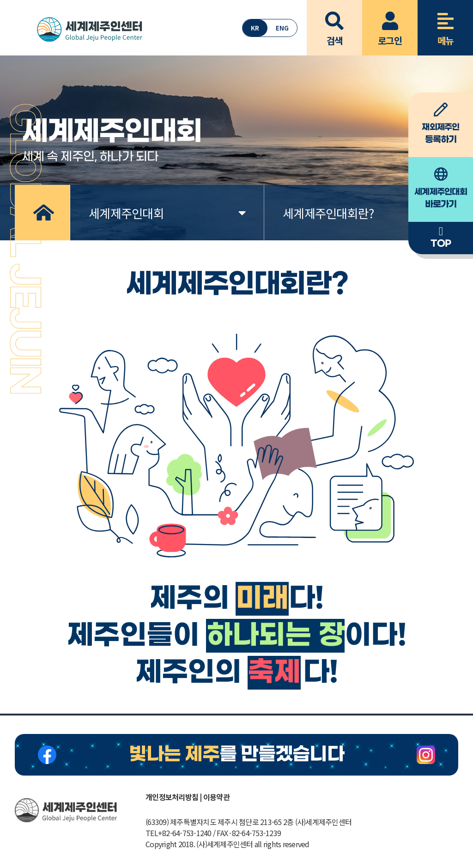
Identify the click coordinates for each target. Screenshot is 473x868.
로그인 (390, 24)
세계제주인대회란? (361, 213)
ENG (282, 28)
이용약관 (216, 797)
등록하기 (441, 124)
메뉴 (445, 24)
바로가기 (441, 189)
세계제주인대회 (167, 213)
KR (255, 28)
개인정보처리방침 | (174, 797)
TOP (441, 237)
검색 (334, 24)
